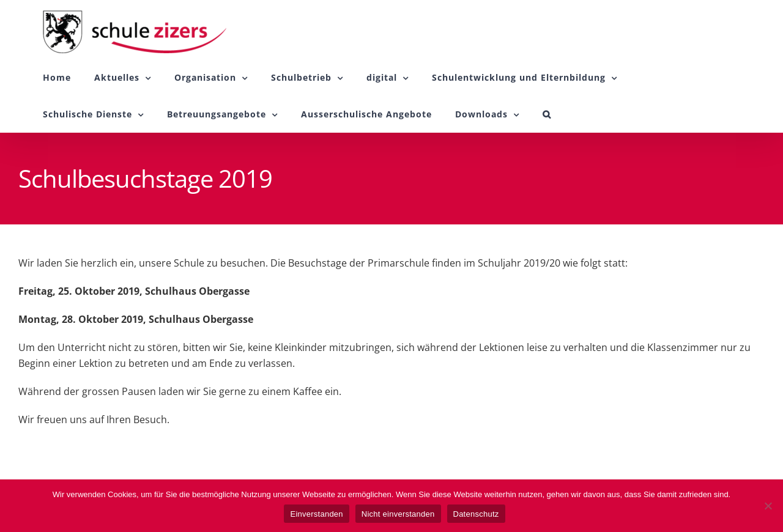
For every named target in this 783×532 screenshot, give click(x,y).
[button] (547, 114)
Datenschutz (476, 514)
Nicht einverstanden (398, 514)
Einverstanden (316, 514)
